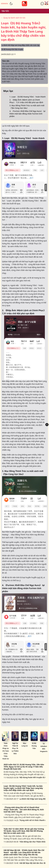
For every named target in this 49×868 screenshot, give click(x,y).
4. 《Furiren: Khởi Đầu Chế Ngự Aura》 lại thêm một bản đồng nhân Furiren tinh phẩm (27, 114)
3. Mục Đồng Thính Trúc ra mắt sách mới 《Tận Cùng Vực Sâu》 (27, 107)
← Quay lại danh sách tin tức (13, 18)
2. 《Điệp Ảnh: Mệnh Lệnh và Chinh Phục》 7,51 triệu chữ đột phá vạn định (26, 101)
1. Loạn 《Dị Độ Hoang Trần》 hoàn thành (28, 97)
